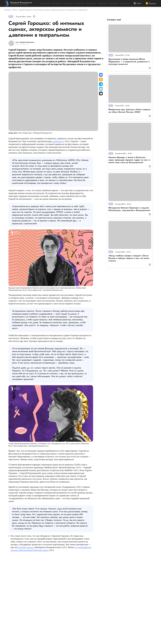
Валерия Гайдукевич (27, 42)
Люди (15, 10)
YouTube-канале (26, 547)
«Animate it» (58, 141)
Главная (7, 10)
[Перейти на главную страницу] (18, 3)
